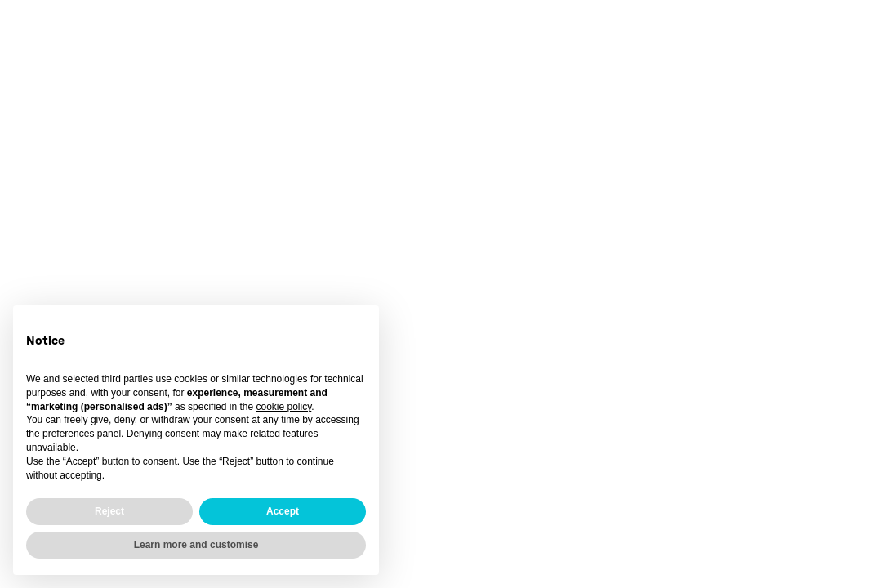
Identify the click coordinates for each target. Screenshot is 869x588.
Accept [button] (283, 511)
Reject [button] (109, 511)
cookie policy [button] (283, 407)
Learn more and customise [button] (196, 545)
